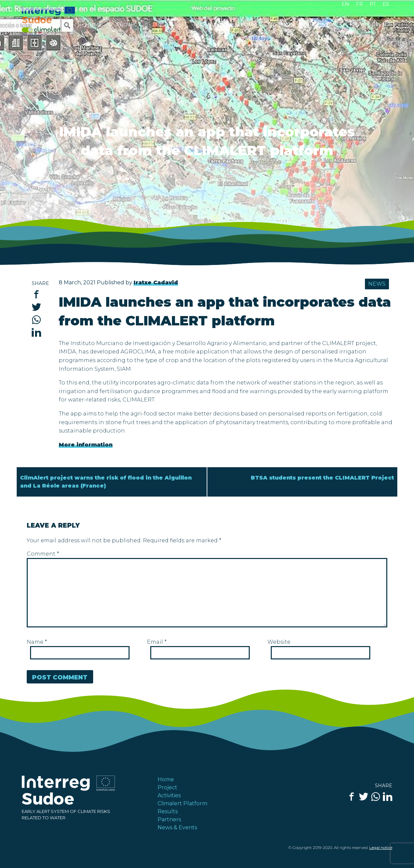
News (377, 284)
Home (94, 25)
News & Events (371, 25)
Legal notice (381, 847)
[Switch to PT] (373, 6)
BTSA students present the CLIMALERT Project (322, 478)
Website (279, 642)
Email (157, 642)
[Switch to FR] (359, 6)
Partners (322, 25)
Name (37, 642)
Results (282, 25)
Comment (43, 554)
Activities (168, 25)
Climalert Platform (227, 25)
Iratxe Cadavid (156, 282)
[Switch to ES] (386, 6)
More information (86, 445)
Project (128, 25)
